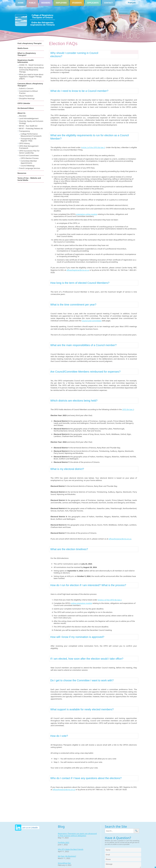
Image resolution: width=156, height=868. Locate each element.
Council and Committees (92, 321)
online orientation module (81, 603)
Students (77, 3)
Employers (61, 3)
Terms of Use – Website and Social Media (29, 179)
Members (46, 3)
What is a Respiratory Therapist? (27, 54)
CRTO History (25, 143)
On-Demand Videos (26, 108)
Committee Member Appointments (29, 162)
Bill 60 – (28, 126)
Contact (108, 3)
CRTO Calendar (24, 103)
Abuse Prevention (26, 96)
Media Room (23, 48)
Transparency (25, 131)
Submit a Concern (26, 88)
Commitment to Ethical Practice (28, 92)
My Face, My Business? (67, 856)
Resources (22, 173)
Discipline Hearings (27, 98)
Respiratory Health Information (26, 61)
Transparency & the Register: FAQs (29, 140)
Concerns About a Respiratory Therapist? (30, 85)
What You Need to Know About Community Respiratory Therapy (32, 70)
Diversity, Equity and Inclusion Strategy (31, 122)
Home (21, 3)
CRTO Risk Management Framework (29, 147)
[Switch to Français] (132, 3)
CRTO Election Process (30, 158)
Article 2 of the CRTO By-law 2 (93, 147)
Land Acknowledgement (29, 118)
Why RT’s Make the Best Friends (71, 849)
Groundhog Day (64, 863)
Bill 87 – (31, 128)
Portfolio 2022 (64, 842)
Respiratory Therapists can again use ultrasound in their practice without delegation (77, 835)
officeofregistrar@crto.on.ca (78, 270)
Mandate (23, 116)
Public (32, 3)
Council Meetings (28, 166)
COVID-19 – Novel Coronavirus (31, 65)
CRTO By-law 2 (128, 409)
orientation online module (87, 214)
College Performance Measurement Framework (31, 135)
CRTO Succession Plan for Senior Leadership (29, 152)
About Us (21, 113)
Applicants (93, 3)
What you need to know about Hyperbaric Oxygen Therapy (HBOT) (31, 77)
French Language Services (30, 168)
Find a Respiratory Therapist (30, 43)
